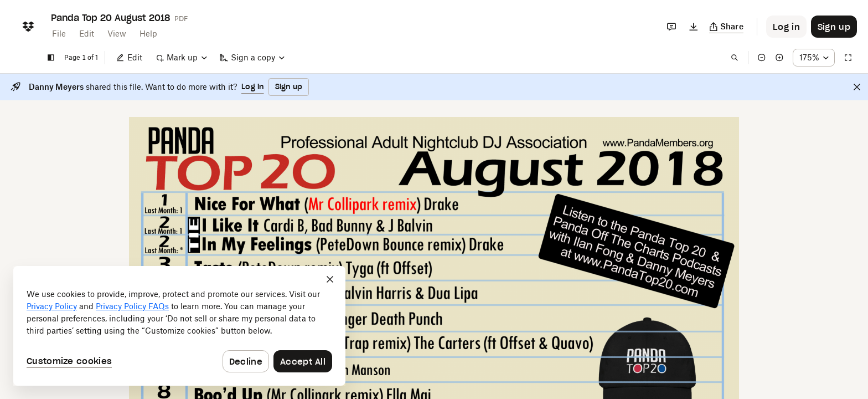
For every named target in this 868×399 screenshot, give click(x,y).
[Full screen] (848, 58)
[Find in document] (735, 58)
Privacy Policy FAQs (132, 306)
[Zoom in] (779, 58)
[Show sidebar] (51, 58)
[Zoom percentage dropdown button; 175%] (814, 58)
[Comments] (671, 27)
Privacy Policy (52, 306)
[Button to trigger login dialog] (786, 27)
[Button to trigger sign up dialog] (834, 27)
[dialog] (179, 326)
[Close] (857, 87)
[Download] (694, 27)
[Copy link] (727, 27)
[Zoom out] (762, 58)
